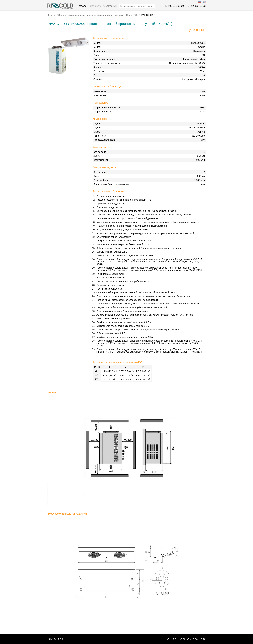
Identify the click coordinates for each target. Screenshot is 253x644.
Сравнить (95, 6)
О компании (110, 6)
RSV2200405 (79, 514)
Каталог (83, 6)
